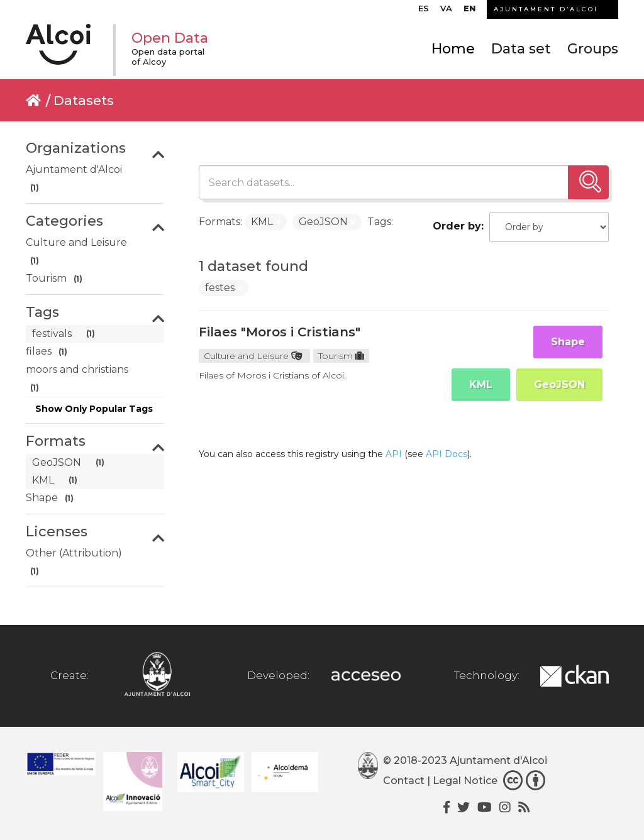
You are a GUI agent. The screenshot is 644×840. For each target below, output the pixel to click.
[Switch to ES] (424, 11)
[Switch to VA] (446, 11)
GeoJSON (559, 384)
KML (481, 384)
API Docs (447, 454)
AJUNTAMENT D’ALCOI (546, 9)
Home (453, 49)
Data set (521, 49)
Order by (457, 226)
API (394, 454)
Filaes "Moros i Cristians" (280, 332)
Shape (568, 342)
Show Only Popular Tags (94, 409)
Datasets (84, 100)
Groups (593, 49)
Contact (404, 781)
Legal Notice (465, 781)
